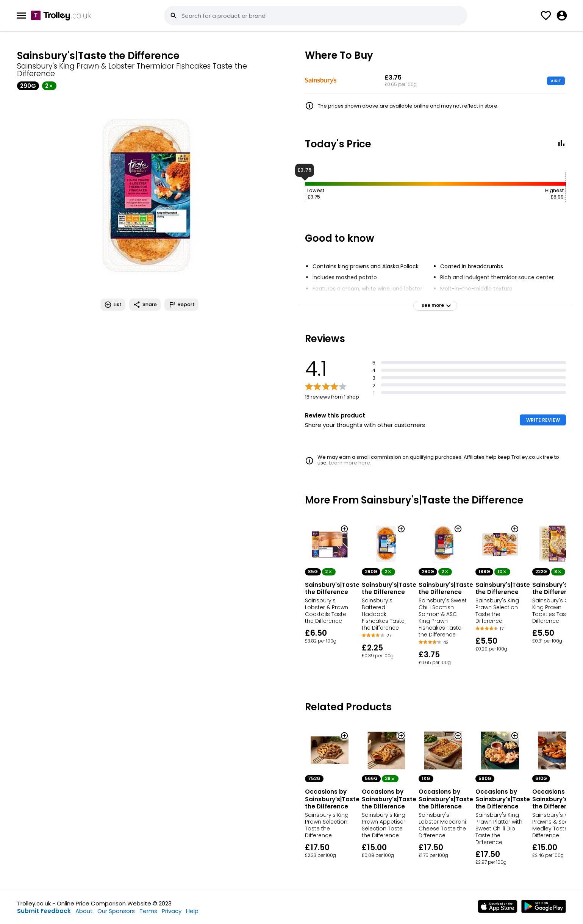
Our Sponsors (116, 911)
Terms (148, 911)
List (113, 305)
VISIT (556, 81)
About (84, 911)
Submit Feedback (44, 911)
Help (192, 911)
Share (145, 305)
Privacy (172, 911)
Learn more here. (350, 463)
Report (181, 305)
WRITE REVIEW (543, 420)
